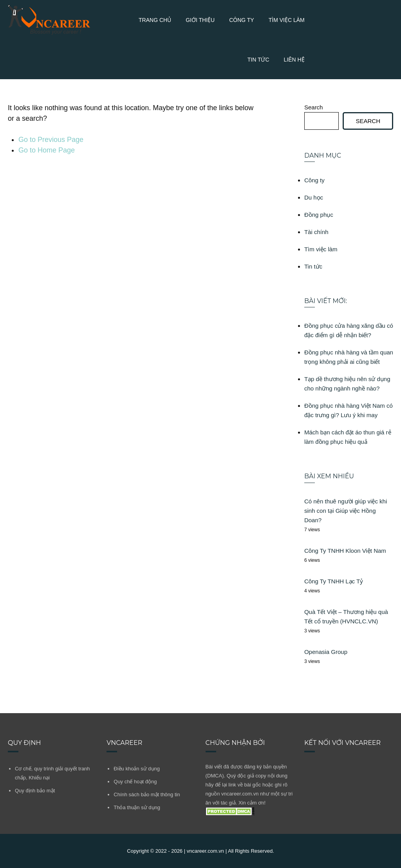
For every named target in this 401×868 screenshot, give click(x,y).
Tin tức (258, 60)
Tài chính (316, 232)
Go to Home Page (47, 150)
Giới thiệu (200, 20)
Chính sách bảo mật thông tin (147, 794)
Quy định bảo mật (35, 791)
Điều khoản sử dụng (137, 769)
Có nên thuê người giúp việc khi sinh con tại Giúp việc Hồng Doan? (346, 511)
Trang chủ (155, 20)
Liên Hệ (294, 60)
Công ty (242, 20)
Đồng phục (319, 215)
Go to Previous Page (51, 140)
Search (314, 107)
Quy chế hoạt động (135, 782)
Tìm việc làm (287, 20)
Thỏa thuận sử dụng (137, 807)
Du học (314, 197)
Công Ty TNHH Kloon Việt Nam (345, 551)
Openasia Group (326, 652)
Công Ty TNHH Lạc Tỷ (334, 581)
